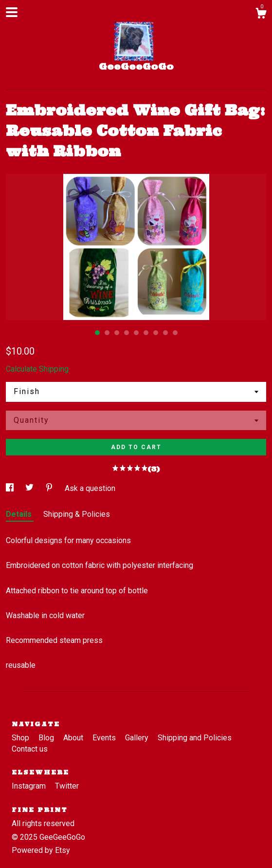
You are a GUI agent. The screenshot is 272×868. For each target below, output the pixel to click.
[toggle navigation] (12, 12)
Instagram (30, 786)
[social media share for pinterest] (50, 488)
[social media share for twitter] (30, 488)
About (74, 738)
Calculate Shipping (37, 369)
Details (20, 514)
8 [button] (165, 333)
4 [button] (127, 333)
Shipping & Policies (77, 514)
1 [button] (97, 333)
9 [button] (175, 333)
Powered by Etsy (41, 850)
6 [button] (146, 333)
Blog (47, 738)
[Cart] (261, 15)
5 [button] (136, 333)
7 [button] (156, 333)
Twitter (67, 786)
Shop (21, 738)
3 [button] (117, 333)
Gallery (138, 738)
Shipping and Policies (195, 738)
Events (105, 738)
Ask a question (90, 488)
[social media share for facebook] (11, 488)
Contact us (30, 749)
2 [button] (107, 333)
